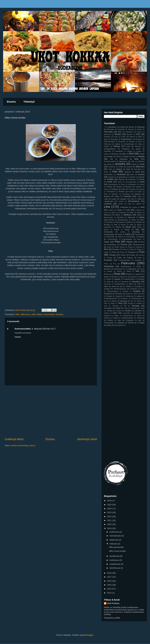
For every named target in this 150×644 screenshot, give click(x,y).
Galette (118, 144)
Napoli (139, 225)
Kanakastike (108, 175)
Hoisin (142, 154)
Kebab (142, 179)
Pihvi (106, 249)
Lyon (106, 213)
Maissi (139, 213)
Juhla (121, 167)
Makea (118, 215)
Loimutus (138, 210)
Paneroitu (110, 237)
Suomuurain (49, 314)
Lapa (106, 199)
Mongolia (110, 222)
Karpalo (133, 177)
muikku (139, 222)
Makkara (128, 215)
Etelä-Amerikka (109, 142)
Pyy (115, 264)
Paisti (128, 234)
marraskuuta (115, 536)
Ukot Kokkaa (113, 603)
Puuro (106, 264)
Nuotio (127, 229)
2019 (110, 528)
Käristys (138, 194)
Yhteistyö (29, 102)
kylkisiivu (115, 194)
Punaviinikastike (124, 260)
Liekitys (139, 204)
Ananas (131, 129)
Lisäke (119, 210)
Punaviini (108, 260)
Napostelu (108, 227)
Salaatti (117, 279)
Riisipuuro (107, 274)
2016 (110, 581)
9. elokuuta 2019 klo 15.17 (44, 329)
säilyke (114, 301)
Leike (132, 199)
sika (121, 287)
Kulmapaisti (111, 192)
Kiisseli (142, 184)
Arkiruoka (108, 132)
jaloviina (141, 161)
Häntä (118, 157)
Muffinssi (130, 222)
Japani (109, 164)
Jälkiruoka (25, 314)
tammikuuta (115, 568)
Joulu (142, 164)
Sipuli (143, 289)
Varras (139, 316)
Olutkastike (108, 232)
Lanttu (139, 196)
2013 (110, 593)
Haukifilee (107, 151)
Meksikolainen (123, 220)
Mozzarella (120, 222)
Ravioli (110, 271)
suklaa (139, 296)
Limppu (135, 207)
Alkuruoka (111, 129)
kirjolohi (119, 187)
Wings (142, 323)
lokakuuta (114, 540)
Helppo (130, 151)
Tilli (125, 306)
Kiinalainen (132, 184)
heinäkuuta (115, 556)
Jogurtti (134, 164)
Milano (142, 220)
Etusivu (11, 102)
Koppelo (139, 187)
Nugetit (117, 230)
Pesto (109, 247)
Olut (137, 229)
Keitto (110, 182)
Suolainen (124, 299)
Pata (117, 242)
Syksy (106, 301)
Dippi (106, 139)
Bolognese (129, 132)
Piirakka (115, 249)
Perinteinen (112, 244)
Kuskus (131, 192)
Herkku (139, 151)
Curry (123, 137)
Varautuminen (128, 316)
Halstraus (138, 146)
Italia (136, 159)
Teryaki (130, 303)
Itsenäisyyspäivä (110, 161)
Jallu (133, 161)
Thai (105, 306)
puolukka (138, 260)
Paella (120, 234)
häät (133, 157)
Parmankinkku (113, 239)
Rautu (142, 269)
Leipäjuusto (109, 201)
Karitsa (141, 174)
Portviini (142, 255)
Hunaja (110, 156)
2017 (110, 577)
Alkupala (141, 127)
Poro (142, 252)
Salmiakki (141, 279)
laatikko (107, 196)
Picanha (139, 247)
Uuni (115, 313)
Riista (117, 274)
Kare (132, 174)
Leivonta (108, 204)
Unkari (106, 313)
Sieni (131, 284)
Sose (143, 294)
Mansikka (120, 217)
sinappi (107, 289)
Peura (130, 247)
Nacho (123, 225)
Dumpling (114, 139)
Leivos (120, 204)
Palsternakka (140, 234)
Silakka (129, 287)
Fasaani (132, 142)
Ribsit (129, 271)
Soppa (128, 294)
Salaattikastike (129, 279)
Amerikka (121, 129)
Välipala (121, 323)
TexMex (139, 303)
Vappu (116, 316)
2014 (110, 589)
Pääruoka (128, 263)
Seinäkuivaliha (120, 284)
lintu (143, 207)
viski (140, 320)
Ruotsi (122, 277)
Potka (120, 258)
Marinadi (131, 217)
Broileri (118, 134)
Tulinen (134, 308)
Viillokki (110, 320)
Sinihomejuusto (120, 289)
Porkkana (131, 252)
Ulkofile (128, 311)
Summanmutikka (23, 329)
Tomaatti (135, 306)
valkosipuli (138, 313)
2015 (110, 585)
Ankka (139, 129)
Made (132, 213)
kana (137, 172)
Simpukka (138, 287)
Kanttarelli (121, 174)
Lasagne (123, 199)
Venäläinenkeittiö (127, 318)
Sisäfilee (137, 291)
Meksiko (111, 220)
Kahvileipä (138, 169)
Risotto (106, 277)
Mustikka (107, 225)
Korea (106, 189)
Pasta (106, 242)
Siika (106, 286)
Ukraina (119, 311)
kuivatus (142, 189)
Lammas (127, 196)
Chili (138, 134)
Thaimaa (115, 306)
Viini (119, 320)
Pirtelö (106, 252)
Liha (107, 207)
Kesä (142, 182)
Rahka (139, 266)
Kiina (123, 184)
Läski (113, 213)
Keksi (120, 182)
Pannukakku (131, 237)
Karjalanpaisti (122, 177)
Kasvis (122, 179)
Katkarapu (132, 179)
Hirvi (131, 154)
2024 (110, 509)
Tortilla (118, 308)
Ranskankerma (119, 269)
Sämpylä (123, 301)
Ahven (131, 127)
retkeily (119, 271)
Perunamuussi (139, 244)
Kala (115, 172)
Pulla (139, 258)
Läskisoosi (122, 213)
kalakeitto (128, 172)
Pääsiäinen (109, 266)
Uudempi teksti (14, 439)
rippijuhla (139, 274)
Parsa (139, 239)
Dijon (140, 137)
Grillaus (117, 146)
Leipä (139, 199)
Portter (132, 255)
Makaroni (108, 215)
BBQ (120, 132)
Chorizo (107, 137)
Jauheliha (120, 164)
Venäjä (115, 318)
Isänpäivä (123, 159)
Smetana (119, 294)
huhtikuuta (115, 560)
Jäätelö (119, 169)
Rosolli (114, 277)
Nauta (128, 227)
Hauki (138, 149)
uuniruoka (126, 313)
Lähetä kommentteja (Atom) (23, 446)
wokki (109, 325)
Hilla (17, 314)
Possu (110, 258)
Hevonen (115, 154)
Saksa (109, 279)
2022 (110, 516)
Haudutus (126, 149)
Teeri (120, 303)
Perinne (141, 242)
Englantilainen (127, 139)
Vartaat (106, 318)
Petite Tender (120, 247)
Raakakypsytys (126, 266)
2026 (110, 501)
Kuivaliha (132, 189)
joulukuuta (114, 532)
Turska (109, 311)
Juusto (129, 167)
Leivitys (121, 201)
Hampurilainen (110, 149)
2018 (110, 573)
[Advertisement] (51, 411)
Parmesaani (127, 239)
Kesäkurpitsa (113, 184)
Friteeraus (108, 144)
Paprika (141, 237)
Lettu (129, 204)
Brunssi (130, 134)
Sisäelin (126, 291)
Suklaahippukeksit (110, 299)
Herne (106, 154)
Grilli (128, 146)
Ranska (107, 269)
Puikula (130, 258)
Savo (116, 282)
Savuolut (125, 282)
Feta (140, 142)
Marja (40, 314)
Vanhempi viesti (87, 439)
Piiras (124, 249)
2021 (110, 520)
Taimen (139, 301)
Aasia (123, 127)
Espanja (139, 139)
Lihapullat (124, 207)
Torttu (126, 308)
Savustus (136, 282)
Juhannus (112, 167)
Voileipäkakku (109, 323)
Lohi (128, 210)
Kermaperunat (131, 182)
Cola (116, 137)
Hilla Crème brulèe (117, 551)
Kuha (123, 189)
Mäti (116, 225)
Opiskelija (136, 232)
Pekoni (130, 242)
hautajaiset (119, 151)
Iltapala (141, 156)
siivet (114, 286)
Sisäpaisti (108, 294)
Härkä (126, 156)
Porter (123, 255)
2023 (110, 512)
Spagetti (110, 296)
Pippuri (139, 249)
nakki (131, 225)
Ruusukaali (132, 277)
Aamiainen (112, 127)
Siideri (139, 284)
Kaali (128, 169)
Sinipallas (133, 289)
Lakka (33, 314)
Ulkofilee (138, 311)
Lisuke (111, 210)
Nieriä (139, 227)
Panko (120, 237)
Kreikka (114, 189)
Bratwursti (107, 134)
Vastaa (18, 337)
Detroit (132, 137)
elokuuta (114, 544)
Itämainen (123, 161)
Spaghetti (119, 296)
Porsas (112, 255)
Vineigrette (130, 320)
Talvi (106, 303)
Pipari (132, 249)
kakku (106, 172)
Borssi (139, 132)
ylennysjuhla (119, 325)
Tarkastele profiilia (112, 618)
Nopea (106, 230)
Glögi (140, 144)
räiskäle (142, 277)
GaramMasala (129, 144)
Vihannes (141, 318)
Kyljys (140, 192)
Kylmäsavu (126, 194)
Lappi (114, 199)
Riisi (138, 271)
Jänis (110, 169)
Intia (111, 159)
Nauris (118, 227)
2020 (110, 524)
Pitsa (114, 252)
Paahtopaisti (109, 234)
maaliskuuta (115, 564)
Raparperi (132, 269)
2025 (110, 505)
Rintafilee (129, 274)
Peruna (124, 244)
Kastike (110, 179)
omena (123, 232)
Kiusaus (129, 187)
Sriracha (129, 296)
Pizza (122, 252)
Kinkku (109, 187)
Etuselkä (122, 142)
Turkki (142, 308)
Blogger (90, 635)
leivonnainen (134, 201)
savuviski (107, 284)
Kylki (106, 194)
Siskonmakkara (113, 291)
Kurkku (122, 191)
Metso (134, 220)
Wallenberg (132, 323)
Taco (132, 301)
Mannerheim (108, 217)
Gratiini (106, 146)
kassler (142, 177)
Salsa (109, 282)
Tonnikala (108, 308)
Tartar (113, 303)
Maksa (139, 215)
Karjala (111, 177)
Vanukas (59, 314)
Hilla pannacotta (116, 547)
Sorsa (136, 294)
